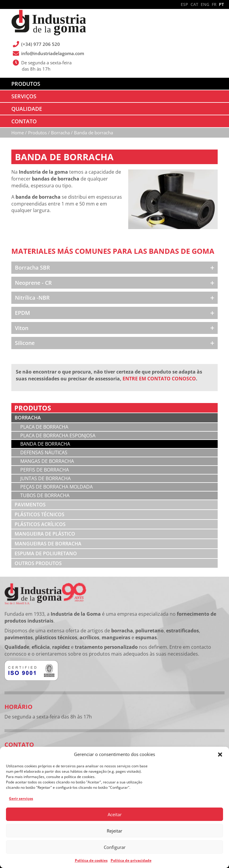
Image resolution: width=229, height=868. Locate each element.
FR (214, 4)
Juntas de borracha (45, 478)
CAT (194, 4)
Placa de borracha (44, 427)
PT (221, 4)
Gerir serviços (21, 798)
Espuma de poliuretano (46, 553)
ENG (205, 4)
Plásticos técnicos (40, 514)
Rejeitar (114, 831)
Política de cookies (91, 860)
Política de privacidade (131, 860)
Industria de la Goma (49, 23)
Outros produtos (38, 563)
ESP (184, 4)
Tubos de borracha (45, 495)
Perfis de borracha (45, 470)
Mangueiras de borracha (48, 544)
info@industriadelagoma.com (53, 53)
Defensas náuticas (44, 452)
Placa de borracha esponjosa (58, 435)
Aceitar (115, 814)
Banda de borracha (45, 444)
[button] (220, 755)
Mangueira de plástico (45, 534)
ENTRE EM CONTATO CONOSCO (159, 379)
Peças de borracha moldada (57, 487)
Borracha (28, 418)
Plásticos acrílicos (40, 524)
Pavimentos (30, 505)
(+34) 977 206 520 (41, 44)
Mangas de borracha (47, 461)
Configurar (115, 847)
